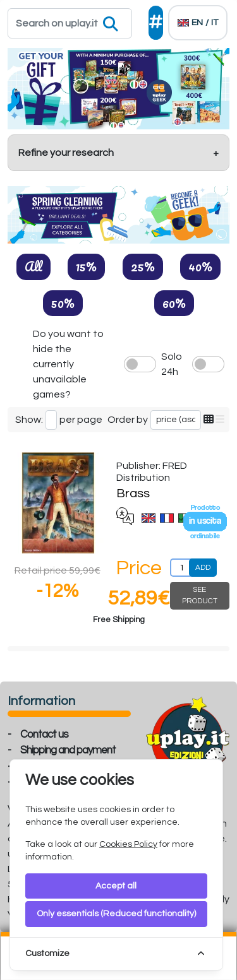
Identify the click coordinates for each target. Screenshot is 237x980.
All (33, 266)
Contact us (44, 735)
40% (200, 266)
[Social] (156, 23)
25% (143, 266)
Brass (133, 493)
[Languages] (198, 23)
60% (174, 303)
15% (86, 266)
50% (63, 303)
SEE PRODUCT (200, 595)
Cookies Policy (128, 844)
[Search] (70, 23)
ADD (203, 568)
